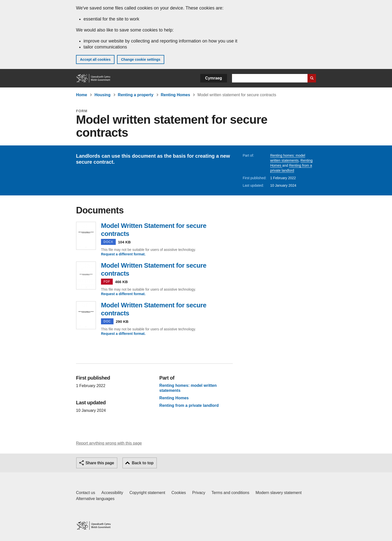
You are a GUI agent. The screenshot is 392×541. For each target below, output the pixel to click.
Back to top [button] (143, 463)
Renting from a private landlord (189, 406)
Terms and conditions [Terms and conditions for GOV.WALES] (230, 493)
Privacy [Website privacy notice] (199, 493)
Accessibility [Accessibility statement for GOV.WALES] (112, 493)
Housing (102, 95)
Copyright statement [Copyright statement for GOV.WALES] (147, 493)
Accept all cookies (95, 59)
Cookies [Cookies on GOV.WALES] (179, 493)
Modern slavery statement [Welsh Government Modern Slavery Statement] (278, 493)
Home (81, 95)
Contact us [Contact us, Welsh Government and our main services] (85, 493)
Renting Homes (175, 95)
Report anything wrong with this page (109, 443)
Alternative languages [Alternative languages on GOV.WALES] (95, 499)
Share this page (100, 463)
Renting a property (135, 95)
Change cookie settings (141, 59)
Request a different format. (123, 254)
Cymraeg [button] (214, 78)
